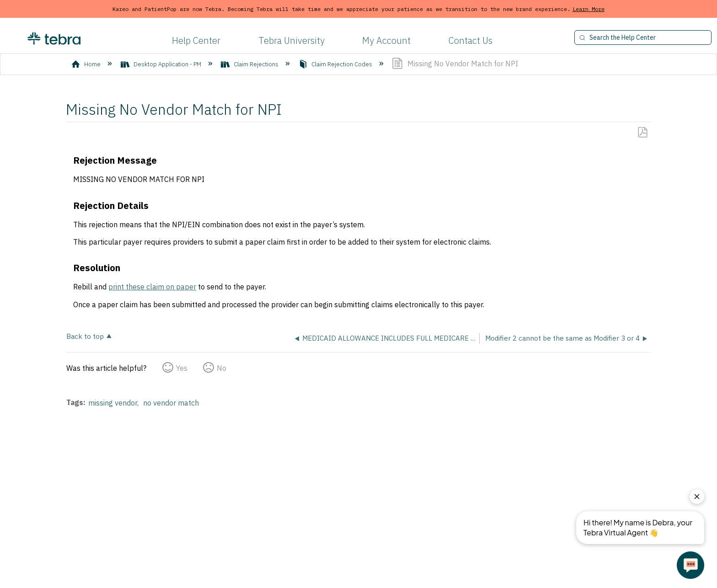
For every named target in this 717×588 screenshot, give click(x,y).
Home (87, 64)
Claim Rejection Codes (336, 64)
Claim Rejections (250, 64)
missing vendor (113, 403)
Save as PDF (642, 133)
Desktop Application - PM (162, 64)
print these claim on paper (152, 287)
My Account (386, 40)
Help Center (196, 40)
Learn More (589, 9)
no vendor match (171, 403)
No (222, 368)
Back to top (85, 336)
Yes (182, 368)
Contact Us (471, 40)
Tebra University (292, 40)
